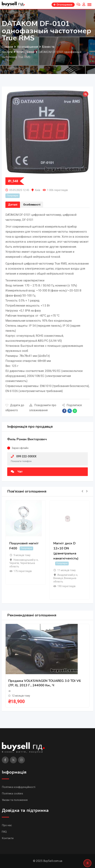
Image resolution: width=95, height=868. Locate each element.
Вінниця (58, 578)
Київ (37, 190)
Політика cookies (12, 794)
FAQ (4, 832)
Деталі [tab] (13, 205)
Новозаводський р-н (26, 560)
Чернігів (14, 563)
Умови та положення (15, 800)
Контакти (8, 838)
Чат (17, 472)
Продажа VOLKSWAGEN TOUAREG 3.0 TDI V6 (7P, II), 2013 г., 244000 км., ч (45, 683)
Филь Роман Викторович (27, 439)
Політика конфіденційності (19, 787)
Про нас (7, 825)
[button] (82, 492)
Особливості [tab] (32, 205)
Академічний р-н (67, 575)
